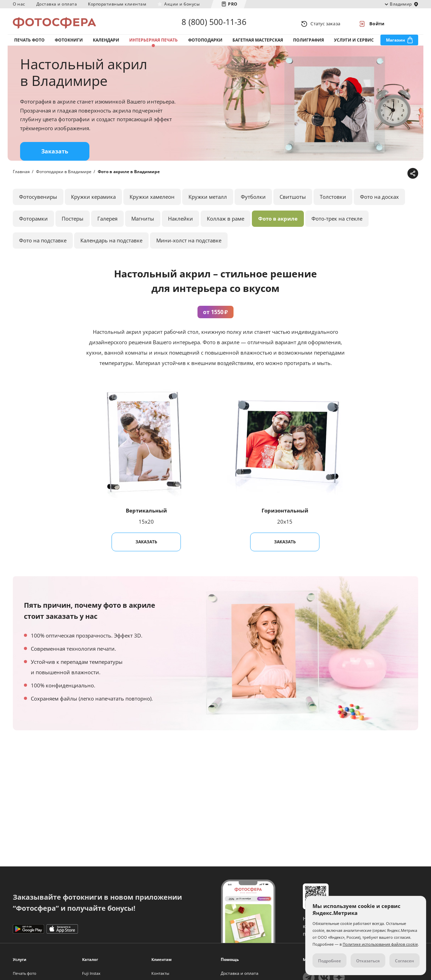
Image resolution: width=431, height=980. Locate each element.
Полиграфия (309, 44)
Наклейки (181, 226)
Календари (106, 44)
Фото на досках (379, 204)
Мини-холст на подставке (189, 248)
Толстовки (333, 204)
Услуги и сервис (354, 44)
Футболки (253, 204)
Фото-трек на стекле (337, 226)
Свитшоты (293, 204)
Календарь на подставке (111, 248)
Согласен (404, 961)
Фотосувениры (38, 204)
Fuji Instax (91, 973)
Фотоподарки (205, 44)
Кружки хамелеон (152, 204)
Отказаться (368, 961)
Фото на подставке (43, 248)
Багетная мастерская (258, 44)
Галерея (107, 226)
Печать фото (29, 44)
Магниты (143, 226)
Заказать (55, 159)
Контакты (160, 973)
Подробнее (329, 961)
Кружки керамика (93, 204)
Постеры (73, 226)
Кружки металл (208, 204)
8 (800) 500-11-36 (214, 24)
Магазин (395, 44)
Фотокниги (69, 44)
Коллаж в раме (226, 226)
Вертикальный (146, 518)
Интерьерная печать (153, 44)
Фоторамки (33, 226)
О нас (19, 4)
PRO (233, 4)
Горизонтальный (285, 518)
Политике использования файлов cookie (380, 944)
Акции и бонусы (182, 4)
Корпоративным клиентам (117, 4)
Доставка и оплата (57, 4)
